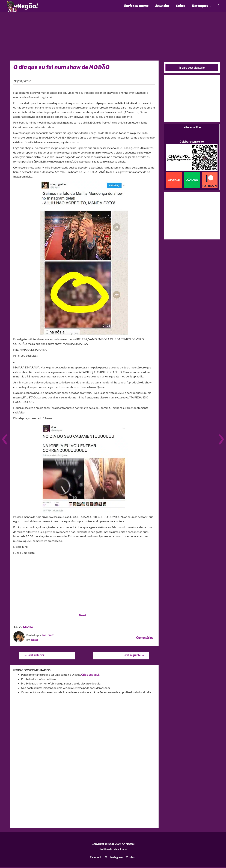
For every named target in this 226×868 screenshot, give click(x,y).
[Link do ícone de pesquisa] (218, 6)
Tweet (82, 616)
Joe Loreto (48, 636)
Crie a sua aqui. (90, 676)
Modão (28, 628)
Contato (131, 858)
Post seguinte (134, 656)
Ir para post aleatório (192, 69)
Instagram (116, 858)
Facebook (96, 858)
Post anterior (34, 656)
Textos (35, 641)
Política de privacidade (113, 850)
